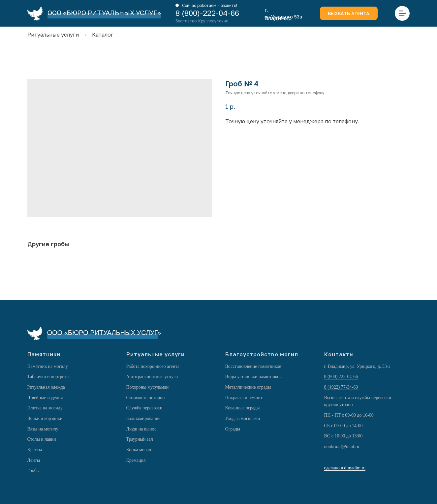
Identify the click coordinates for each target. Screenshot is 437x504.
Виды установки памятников (253, 377)
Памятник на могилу (48, 366)
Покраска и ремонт (244, 398)
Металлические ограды (248, 387)
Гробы (34, 471)
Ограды (233, 429)
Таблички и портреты (48, 377)
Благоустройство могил (262, 354)
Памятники (44, 354)
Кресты (35, 450)
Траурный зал (140, 439)
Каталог (103, 35)
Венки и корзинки (45, 418)
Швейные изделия (45, 398)
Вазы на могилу (43, 429)
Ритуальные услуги (53, 35)
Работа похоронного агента (153, 366)
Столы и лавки (42, 439)
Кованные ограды (243, 408)
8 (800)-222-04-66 (207, 13)
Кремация (136, 460)
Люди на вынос (141, 429)
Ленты (34, 460)
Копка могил (139, 450)
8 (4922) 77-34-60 (341, 387)
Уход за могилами (243, 418)
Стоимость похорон (146, 398)
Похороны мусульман (148, 387)
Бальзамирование (143, 418)
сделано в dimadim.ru (345, 468)
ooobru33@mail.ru (342, 446)
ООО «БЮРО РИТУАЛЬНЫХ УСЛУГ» (104, 13)
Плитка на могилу (45, 408)
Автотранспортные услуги (152, 377)
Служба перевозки (144, 408)
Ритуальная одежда (46, 387)
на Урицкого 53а (283, 17)
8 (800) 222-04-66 (341, 377)
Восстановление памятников (253, 366)
